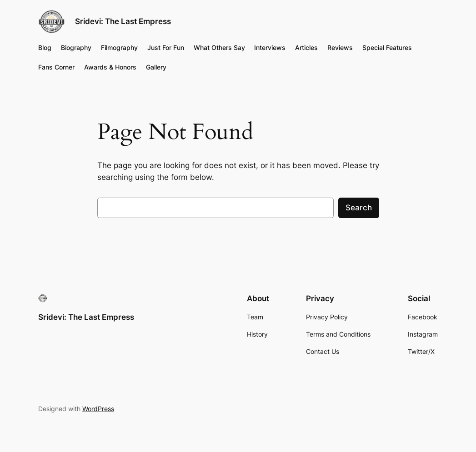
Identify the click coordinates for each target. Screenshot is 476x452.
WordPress (98, 409)
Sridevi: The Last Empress (123, 21)
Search (359, 208)
